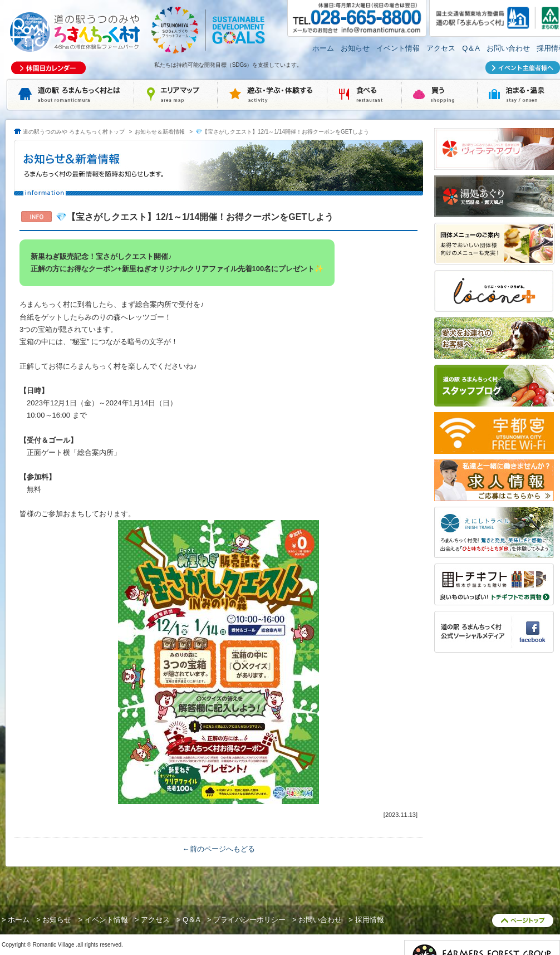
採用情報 (370, 920)
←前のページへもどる (219, 849)
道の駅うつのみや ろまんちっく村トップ (74, 132)
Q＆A (471, 48)
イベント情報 (398, 48)
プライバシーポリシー (249, 920)
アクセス (441, 48)
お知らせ (355, 48)
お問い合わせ (508, 48)
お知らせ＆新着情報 (160, 132)
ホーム (323, 48)
